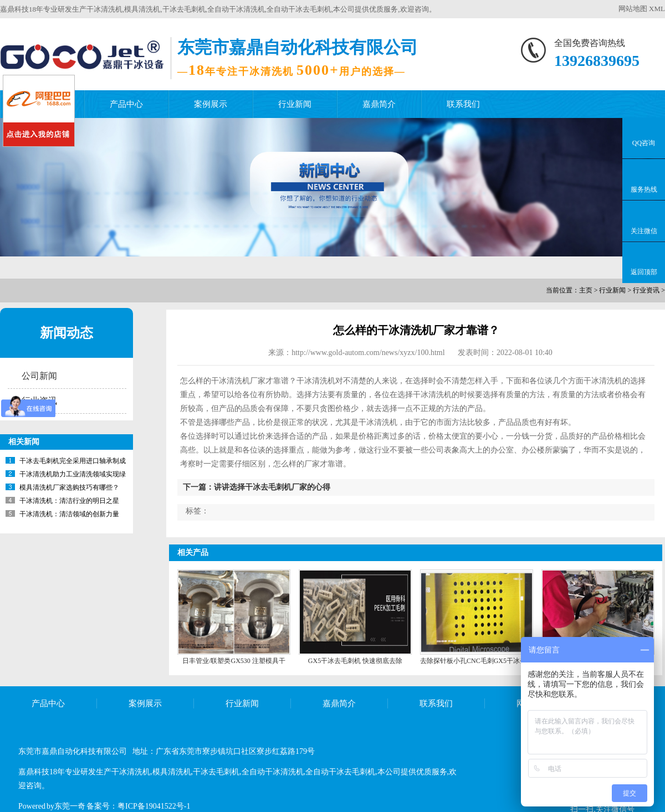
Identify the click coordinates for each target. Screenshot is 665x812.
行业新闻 (295, 104)
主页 (586, 290)
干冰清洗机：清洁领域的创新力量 (69, 514)
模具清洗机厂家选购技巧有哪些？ (69, 487)
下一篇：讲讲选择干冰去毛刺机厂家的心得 (257, 487)
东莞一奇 (70, 806)
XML (657, 9)
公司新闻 (39, 376)
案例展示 (211, 104)
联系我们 (463, 104)
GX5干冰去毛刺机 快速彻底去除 (355, 661)
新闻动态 (66, 333)
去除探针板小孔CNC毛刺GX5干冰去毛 (477, 661)
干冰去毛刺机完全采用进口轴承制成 (73, 461)
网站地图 (633, 9)
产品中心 (126, 104)
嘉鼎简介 (379, 104)
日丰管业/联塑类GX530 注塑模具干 (234, 661)
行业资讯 (646, 290)
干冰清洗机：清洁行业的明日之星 (69, 501)
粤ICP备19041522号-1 (154, 806)
